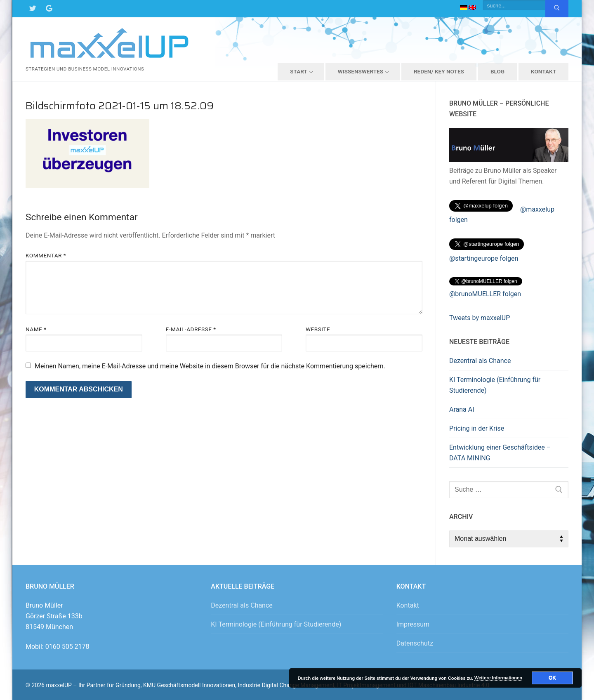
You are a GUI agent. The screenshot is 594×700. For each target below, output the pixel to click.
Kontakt (408, 605)
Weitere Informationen (498, 678)
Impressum (413, 624)
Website (318, 329)
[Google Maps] (49, 9)
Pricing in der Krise (477, 428)
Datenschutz (415, 643)
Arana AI (462, 409)
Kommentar (46, 255)
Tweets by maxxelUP (480, 318)
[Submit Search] (557, 9)
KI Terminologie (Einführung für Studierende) (495, 385)
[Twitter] (33, 9)
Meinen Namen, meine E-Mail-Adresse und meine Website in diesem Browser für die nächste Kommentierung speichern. (210, 366)
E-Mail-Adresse (191, 329)
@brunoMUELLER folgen (485, 294)
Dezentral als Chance (480, 361)
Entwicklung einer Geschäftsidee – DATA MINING (500, 453)
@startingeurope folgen (484, 258)
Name (36, 329)
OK (552, 678)
